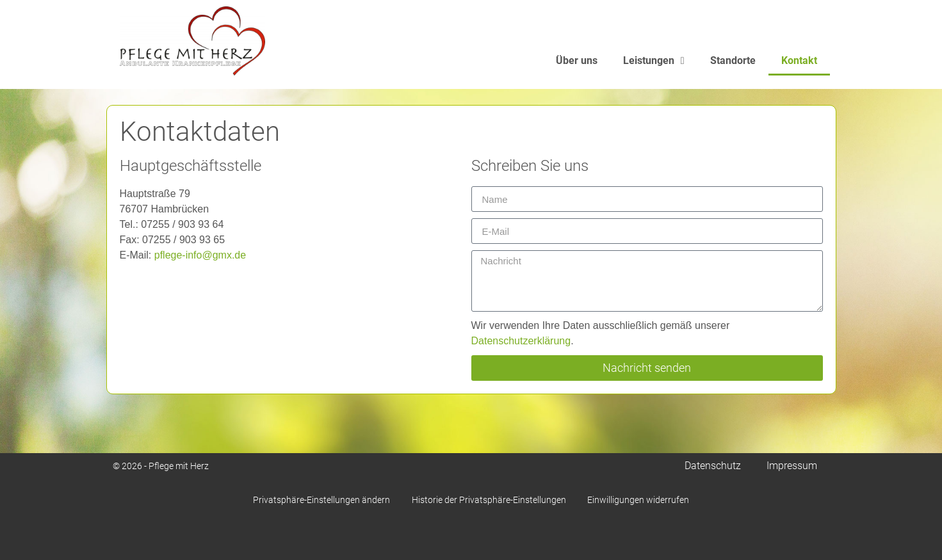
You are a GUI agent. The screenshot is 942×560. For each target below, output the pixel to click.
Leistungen (654, 68)
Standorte (733, 68)
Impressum (792, 466)
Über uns (577, 68)
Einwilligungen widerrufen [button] (643, 500)
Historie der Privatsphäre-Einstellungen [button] (489, 500)
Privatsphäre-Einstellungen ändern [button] (318, 500)
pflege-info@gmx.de (200, 255)
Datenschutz (713, 466)
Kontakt (799, 68)
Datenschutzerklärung (521, 341)
